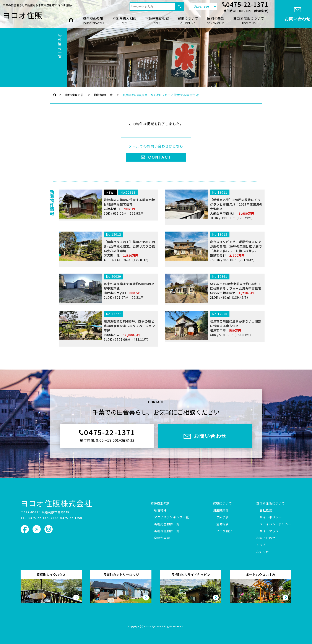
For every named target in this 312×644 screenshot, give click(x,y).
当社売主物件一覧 (167, 524)
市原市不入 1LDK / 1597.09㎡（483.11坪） (108, 361)
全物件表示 (162, 538)
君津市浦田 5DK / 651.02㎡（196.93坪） (108, 239)
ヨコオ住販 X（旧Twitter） (37, 529)
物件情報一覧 (103, 95)
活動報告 (223, 524)
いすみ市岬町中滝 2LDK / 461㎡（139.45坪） (214, 319)
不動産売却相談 (157, 20)
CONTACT (160, 157)
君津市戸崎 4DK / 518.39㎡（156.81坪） (214, 360)
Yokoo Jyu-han (152, 627)
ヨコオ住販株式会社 (56, 503)
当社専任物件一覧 (167, 531)
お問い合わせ (266, 538)
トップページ (54, 95)
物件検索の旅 (93, 20)
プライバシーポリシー (275, 524)
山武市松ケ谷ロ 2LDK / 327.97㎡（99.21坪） (108, 319)
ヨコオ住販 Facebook (25, 529)
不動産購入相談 (124, 20)
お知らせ (262, 552)
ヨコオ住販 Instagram (49, 529)
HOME (71, 20)
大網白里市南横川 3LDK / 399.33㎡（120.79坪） (214, 240)
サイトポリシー (271, 517)
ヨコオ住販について (249, 20)
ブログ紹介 (224, 531)
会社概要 (266, 510)
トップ (261, 545)
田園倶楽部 (216, 20)
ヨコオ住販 (23, 15)
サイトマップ (269, 531)
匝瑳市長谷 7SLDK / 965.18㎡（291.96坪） (214, 282)
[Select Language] (203, 6)
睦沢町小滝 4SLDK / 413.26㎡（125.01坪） (108, 282)
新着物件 (160, 510)
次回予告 (223, 517)
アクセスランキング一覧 (171, 517)
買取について (188, 20)
